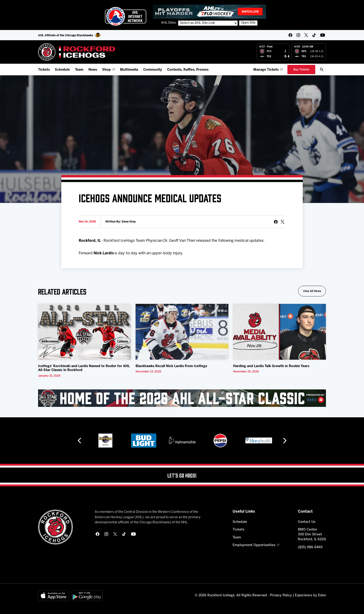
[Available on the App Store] (54, 596)
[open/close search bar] (322, 70)
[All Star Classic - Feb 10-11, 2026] (182, 398)
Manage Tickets (268, 70)
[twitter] (306, 35)
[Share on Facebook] (276, 222)
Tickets (44, 70)
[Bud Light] (144, 441)
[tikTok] (314, 35)
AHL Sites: (169, 23)
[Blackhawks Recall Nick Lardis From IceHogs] (182, 332)
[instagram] (298, 35)
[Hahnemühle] (182, 441)
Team (79, 70)
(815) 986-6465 (310, 547)
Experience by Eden (310, 596)
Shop (109, 70)
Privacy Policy (281, 596)
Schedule (62, 70)
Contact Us (307, 522)
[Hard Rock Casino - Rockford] (105, 441)
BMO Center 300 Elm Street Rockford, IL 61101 (312, 535)
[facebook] (290, 35)
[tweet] (283, 222)
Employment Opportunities (256, 545)
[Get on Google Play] (87, 596)
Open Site (248, 23)
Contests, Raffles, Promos (188, 70)
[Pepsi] (220, 441)
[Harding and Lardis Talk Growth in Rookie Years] (279, 332)
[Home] (77, 52)
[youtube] (323, 35)
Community (153, 70)
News (93, 70)
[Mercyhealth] (259, 441)
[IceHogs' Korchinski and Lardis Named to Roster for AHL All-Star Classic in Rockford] (84, 332)
